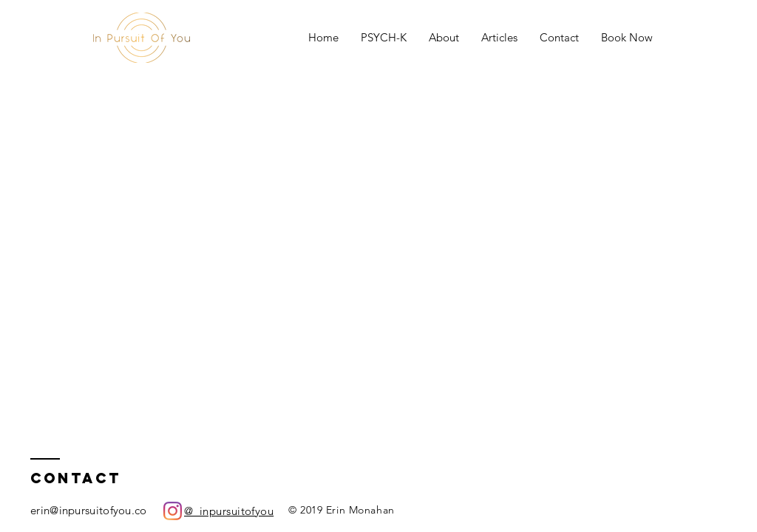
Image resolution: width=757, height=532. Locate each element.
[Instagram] (173, 511)
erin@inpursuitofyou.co (89, 510)
